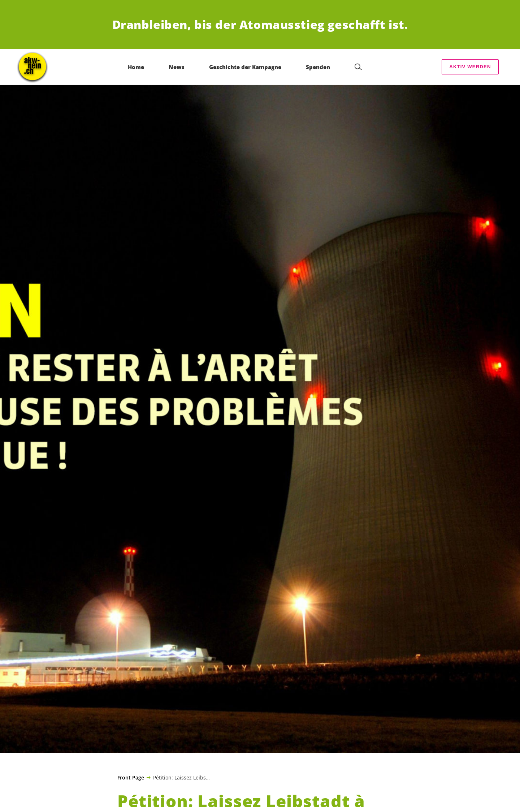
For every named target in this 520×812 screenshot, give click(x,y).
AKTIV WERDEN (470, 67)
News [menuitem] (177, 67)
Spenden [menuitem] (318, 67)
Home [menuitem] (136, 67)
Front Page (131, 778)
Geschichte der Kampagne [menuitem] (246, 67)
